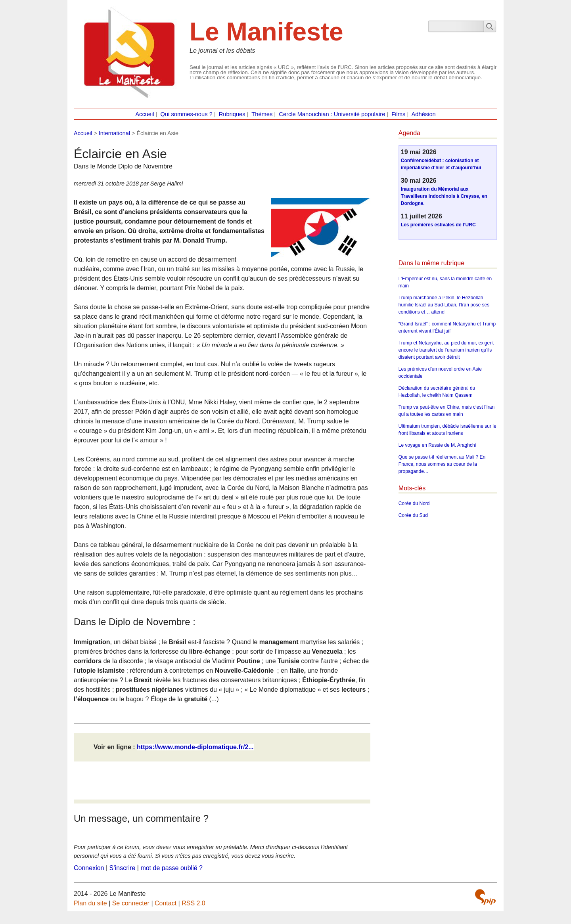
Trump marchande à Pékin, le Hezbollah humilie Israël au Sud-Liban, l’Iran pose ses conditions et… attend (444, 305)
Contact (166, 903)
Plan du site (90, 903)
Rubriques (232, 114)
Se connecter (131, 903)
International (114, 133)
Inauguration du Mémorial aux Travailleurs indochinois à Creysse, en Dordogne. (444, 196)
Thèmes (262, 114)
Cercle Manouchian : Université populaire (332, 114)
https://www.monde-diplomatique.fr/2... (195, 747)
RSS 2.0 (194, 903)
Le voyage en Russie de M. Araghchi (437, 445)
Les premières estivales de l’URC (438, 225)
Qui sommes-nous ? (187, 114)
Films (398, 114)
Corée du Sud (413, 515)
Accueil (145, 114)
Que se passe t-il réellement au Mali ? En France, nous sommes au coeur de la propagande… (442, 464)
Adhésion (424, 114)
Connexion (89, 868)
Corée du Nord (414, 503)
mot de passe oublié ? (171, 868)
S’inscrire (123, 868)
